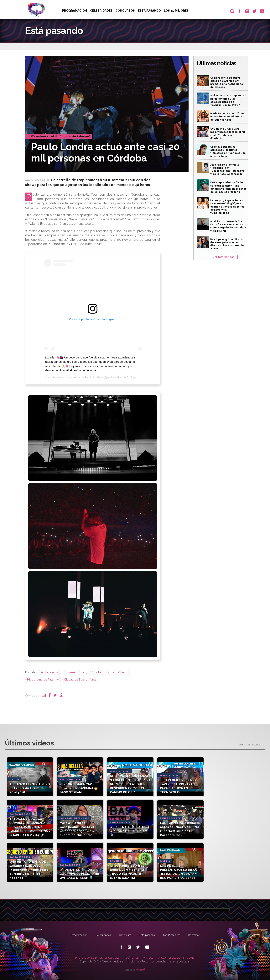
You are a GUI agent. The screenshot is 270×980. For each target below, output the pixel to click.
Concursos (126, 11)
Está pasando (150, 11)
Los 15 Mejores (178, 11)
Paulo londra (93, 377)
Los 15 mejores (175, 935)
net (141, 969)
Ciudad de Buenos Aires (80, 680)
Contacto (199, 935)
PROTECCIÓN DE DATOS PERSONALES (93, 958)
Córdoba (96, 672)
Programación (75, 11)
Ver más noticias (222, 257)
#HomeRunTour (74, 672)
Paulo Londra (49, 672)
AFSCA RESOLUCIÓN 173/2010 (182, 958)
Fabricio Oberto (117, 672)
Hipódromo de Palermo (43, 680)
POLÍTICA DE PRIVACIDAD (140, 958)
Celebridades (102, 11)
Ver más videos (252, 745)
